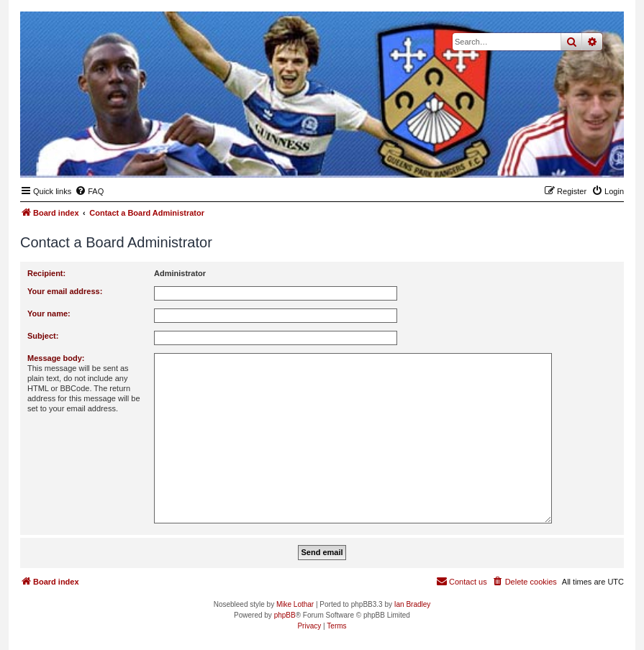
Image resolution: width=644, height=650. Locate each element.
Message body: (56, 358)
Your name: (49, 313)
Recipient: (46, 273)
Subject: (43, 336)
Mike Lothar (295, 604)
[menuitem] (89, 191)
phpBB (285, 615)
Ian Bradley (413, 604)
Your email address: (65, 291)
